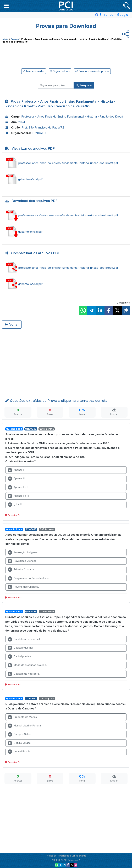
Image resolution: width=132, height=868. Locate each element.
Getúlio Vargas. (20, 743)
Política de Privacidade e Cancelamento (66, 856)
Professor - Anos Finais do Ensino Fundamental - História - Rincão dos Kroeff (72, 116)
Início (5, 39)
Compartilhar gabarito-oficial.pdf (66, 284)
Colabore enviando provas (92, 71)
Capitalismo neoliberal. (24, 674)
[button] (6, 6)
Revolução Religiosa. (23, 552)
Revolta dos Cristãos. (23, 587)
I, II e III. (15, 505)
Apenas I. (16, 470)
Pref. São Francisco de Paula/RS (43, 127)
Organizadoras (60, 71)
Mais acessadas (34, 71)
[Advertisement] (66, 55)
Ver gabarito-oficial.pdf (66, 179)
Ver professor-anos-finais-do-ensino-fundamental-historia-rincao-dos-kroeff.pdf (66, 163)
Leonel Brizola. (19, 752)
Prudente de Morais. (23, 717)
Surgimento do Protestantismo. (29, 578)
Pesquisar (84, 85)
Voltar (12, 324)
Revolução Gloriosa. (22, 561)
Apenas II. (16, 479)
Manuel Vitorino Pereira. (25, 726)
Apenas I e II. (18, 487)
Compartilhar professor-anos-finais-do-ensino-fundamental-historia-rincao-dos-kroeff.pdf (66, 268)
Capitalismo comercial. (24, 639)
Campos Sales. (20, 734)
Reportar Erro (14, 515)
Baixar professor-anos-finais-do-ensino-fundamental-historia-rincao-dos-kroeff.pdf (66, 215)
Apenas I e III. (19, 496)
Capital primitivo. (20, 657)
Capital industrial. (21, 648)
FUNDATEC (40, 133)
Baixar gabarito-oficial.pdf (66, 232)
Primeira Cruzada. (21, 570)
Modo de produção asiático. (27, 665)
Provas (15, 39)
